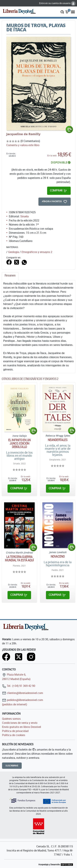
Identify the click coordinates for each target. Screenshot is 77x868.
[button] (62, 12)
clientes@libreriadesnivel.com (23, 693)
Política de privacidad (15, 731)
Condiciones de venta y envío (20, 723)
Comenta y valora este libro (23, 145)
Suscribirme (12, 766)
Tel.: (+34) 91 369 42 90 (19, 686)
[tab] (10, 276)
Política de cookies (14, 735)
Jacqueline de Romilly (23, 134)
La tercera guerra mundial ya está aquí (19, 558)
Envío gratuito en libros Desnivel (22, 727)
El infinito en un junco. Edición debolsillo (19, 443)
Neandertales (58, 440)
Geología (14, 252)
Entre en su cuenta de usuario (57, 3)
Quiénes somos (11, 719)
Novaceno (58, 556)
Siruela (25, 216)
